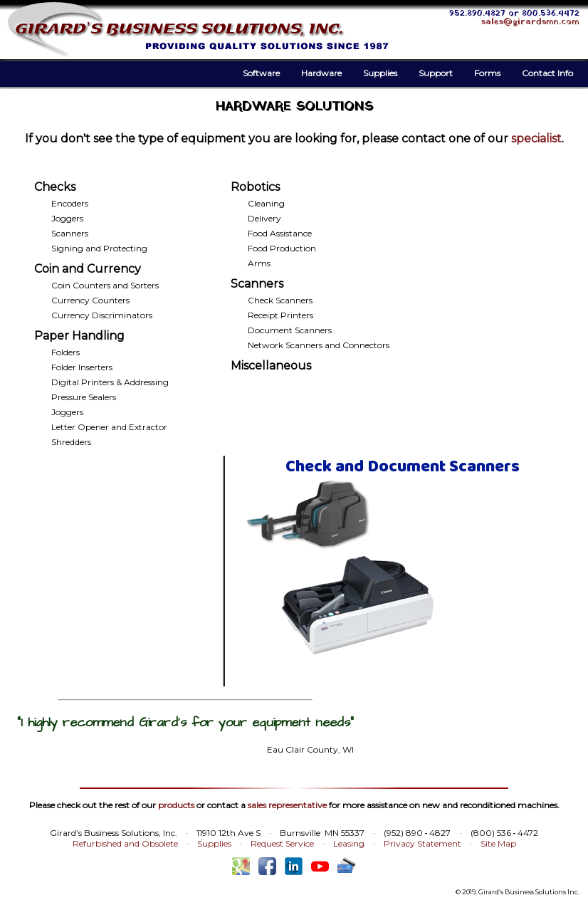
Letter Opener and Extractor (109, 427)
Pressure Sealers (84, 397)
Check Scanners (280, 300)
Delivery (264, 218)
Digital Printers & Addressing (110, 382)
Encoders (70, 203)
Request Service (282, 843)
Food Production (282, 248)
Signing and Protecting (99, 248)
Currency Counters (90, 300)
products (176, 805)
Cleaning (266, 203)
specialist (536, 138)
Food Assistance (280, 233)
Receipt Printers (280, 315)
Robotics (255, 187)
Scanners (70, 233)
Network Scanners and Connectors (319, 345)
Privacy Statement (422, 843)
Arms (259, 263)
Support (436, 73)
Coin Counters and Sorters (105, 285)
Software (261, 73)
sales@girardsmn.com (530, 22)
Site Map (498, 843)
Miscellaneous (271, 366)
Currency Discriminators (102, 315)
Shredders (71, 442)
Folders (65, 352)
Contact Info (547, 73)
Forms (487, 73)
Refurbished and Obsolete (125, 843)
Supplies (380, 73)
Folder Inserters (82, 367)
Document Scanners (290, 330)
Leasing (349, 843)
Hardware (321, 73)
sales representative (287, 805)
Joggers (67, 218)
